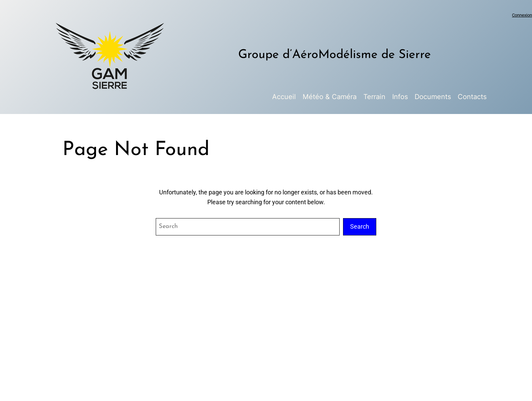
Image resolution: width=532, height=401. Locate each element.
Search (360, 226)
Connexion (522, 15)
